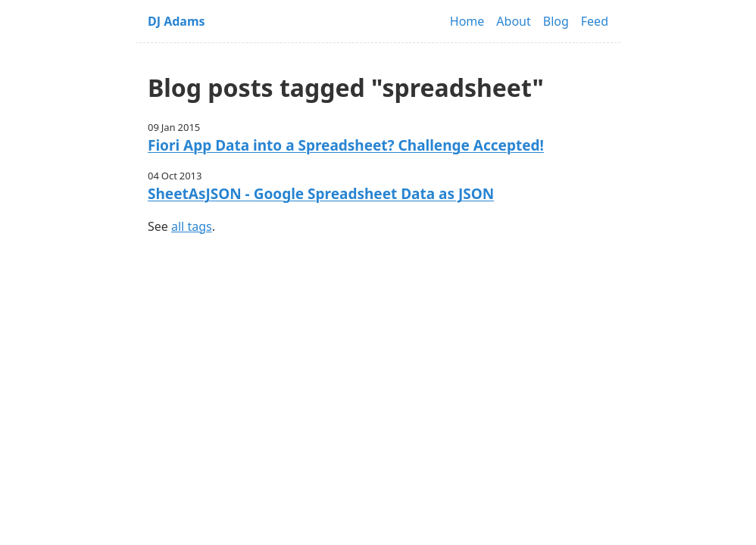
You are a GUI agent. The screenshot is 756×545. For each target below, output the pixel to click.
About (513, 21)
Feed (595, 21)
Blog (556, 21)
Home (467, 21)
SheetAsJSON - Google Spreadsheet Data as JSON (321, 194)
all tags (192, 226)
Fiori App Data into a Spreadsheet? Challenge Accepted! (346, 145)
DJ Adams (177, 21)
